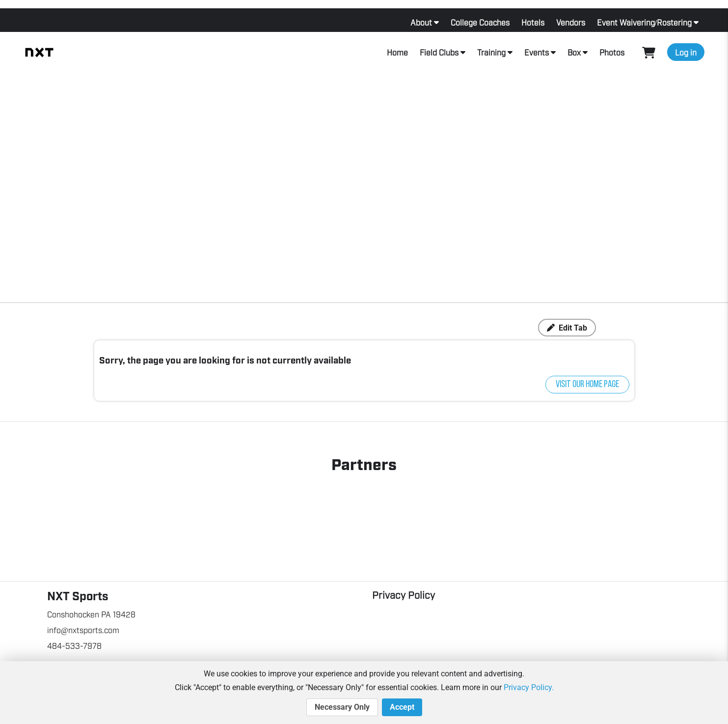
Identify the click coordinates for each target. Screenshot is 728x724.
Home (397, 52)
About (421, 22)
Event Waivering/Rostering (644, 22)
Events (537, 52)
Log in (686, 52)
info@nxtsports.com (83, 630)
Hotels (533, 22)
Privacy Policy (404, 594)
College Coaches (480, 22)
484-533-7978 (74, 645)
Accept (402, 707)
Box (574, 52)
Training (491, 52)
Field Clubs (439, 52)
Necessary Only (342, 707)
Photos (612, 52)
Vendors (571, 22)
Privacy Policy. (529, 687)
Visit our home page (587, 385)
